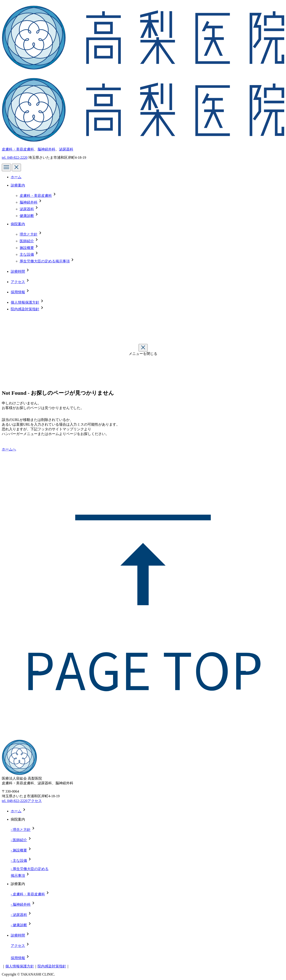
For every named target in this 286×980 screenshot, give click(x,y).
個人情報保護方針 (25, 302)
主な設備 (27, 254)
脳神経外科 (46, 149)
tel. (15, 158)
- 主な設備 (19, 861)
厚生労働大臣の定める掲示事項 (45, 261)
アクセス (18, 282)
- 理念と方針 (21, 830)
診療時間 (18, 271)
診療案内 (18, 185)
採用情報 (18, 292)
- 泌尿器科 (19, 915)
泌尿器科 (66, 149)
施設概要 (27, 248)
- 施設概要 (19, 850)
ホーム (16, 177)
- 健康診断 (19, 925)
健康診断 (27, 216)
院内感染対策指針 (25, 309)
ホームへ (9, 449)
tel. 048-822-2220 (15, 801)
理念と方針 (29, 234)
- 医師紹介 (19, 840)
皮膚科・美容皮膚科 (18, 149)
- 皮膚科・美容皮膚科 (28, 894)
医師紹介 (27, 241)
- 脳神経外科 (21, 904)
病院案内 (18, 224)
